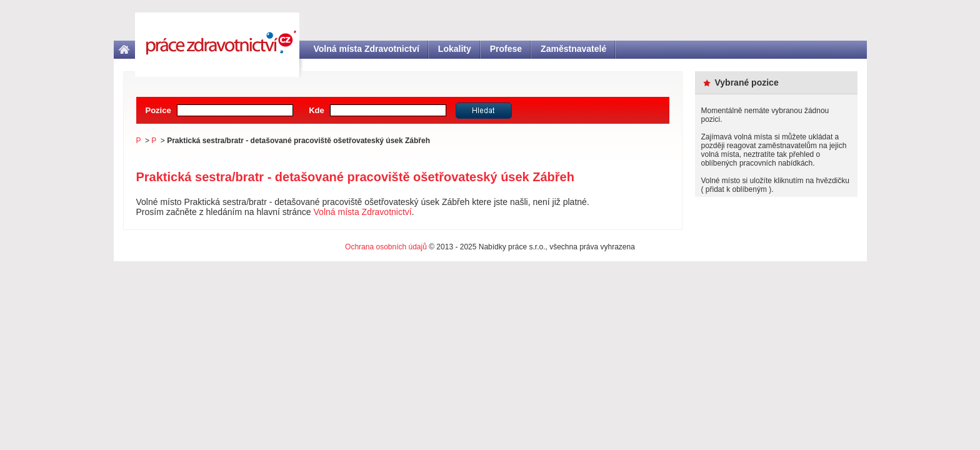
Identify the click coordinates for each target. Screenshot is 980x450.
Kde (317, 110)
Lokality (455, 49)
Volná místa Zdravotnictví (367, 49)
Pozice (158, 110)
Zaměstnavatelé (573, 49)
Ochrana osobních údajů (386, 247)
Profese (506, 49)
